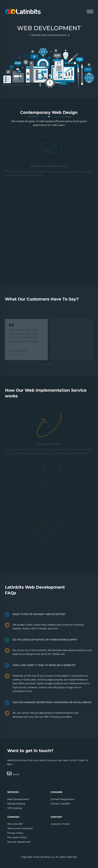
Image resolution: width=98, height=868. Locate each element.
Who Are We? (15, 824)
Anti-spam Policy (17, 837)
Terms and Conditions (20, 828)
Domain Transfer (60, 804)
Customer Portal (60, 824)
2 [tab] (49, 364)
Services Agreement (19, 842)
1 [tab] (46, 364)
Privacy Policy (15, 833)
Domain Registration (63, 799)
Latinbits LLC (47, 857)
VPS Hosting (14, 808)
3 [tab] (52, 364)
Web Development (18, 799)
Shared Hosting (16, 804)
